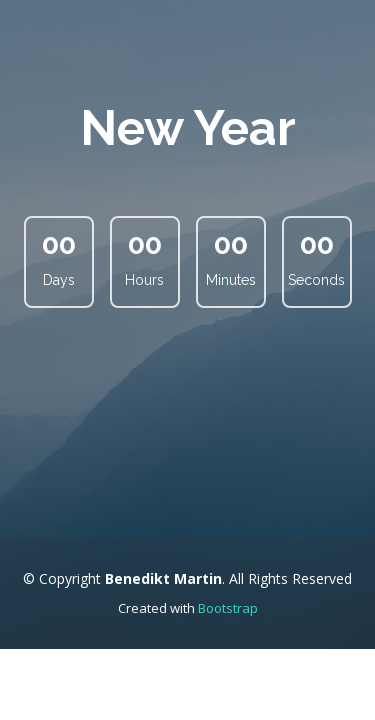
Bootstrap (228, 608)
